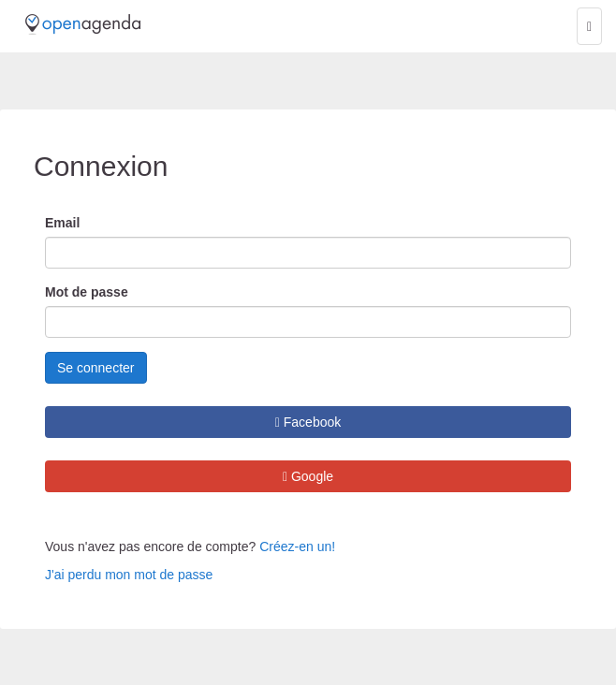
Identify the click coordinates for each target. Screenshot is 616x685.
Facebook (308, 422)
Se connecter (96, 368)
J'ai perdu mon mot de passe (129, 575)
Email (62, 223)
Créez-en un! (297, 547)
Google (308, 476)
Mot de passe (87, 292)
